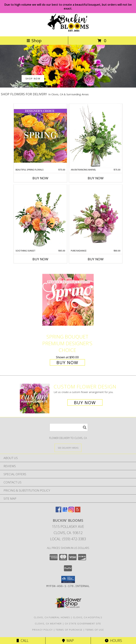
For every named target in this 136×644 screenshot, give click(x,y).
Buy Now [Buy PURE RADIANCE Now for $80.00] (96, 259)
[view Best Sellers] (68, 87)
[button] (68, 579)
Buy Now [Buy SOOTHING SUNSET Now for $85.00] (40, 259)
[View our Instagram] (71, 511)
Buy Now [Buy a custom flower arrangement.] (85, 402)
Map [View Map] (68, 641)
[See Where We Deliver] (68, 448)
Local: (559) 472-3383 (68, 539)
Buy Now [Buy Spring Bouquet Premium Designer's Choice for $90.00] (67, 362)
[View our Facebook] (58, 511)
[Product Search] (69, 427)
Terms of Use (95, 630)
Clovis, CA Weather (48, 624)
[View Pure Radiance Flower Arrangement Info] (96, 217)
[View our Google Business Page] (65, 511)
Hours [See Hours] (113, 641)
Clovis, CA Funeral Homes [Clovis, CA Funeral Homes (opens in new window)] (52, 617)
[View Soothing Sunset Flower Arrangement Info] (40, 217)
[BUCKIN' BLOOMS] (68, 31)
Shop (34, 41)
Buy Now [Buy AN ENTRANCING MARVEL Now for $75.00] (96, 178)
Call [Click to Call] (23, 641)
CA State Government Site (83, 624)
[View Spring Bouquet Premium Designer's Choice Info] (68, 300)
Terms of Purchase (69, 630)
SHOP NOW (33, 79)
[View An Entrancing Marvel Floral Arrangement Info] (96, 136)
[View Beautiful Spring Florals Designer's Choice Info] (40, 136)
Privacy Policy (42, 630)
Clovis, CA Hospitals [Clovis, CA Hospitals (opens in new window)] (88, 617)
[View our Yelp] (78, 511)
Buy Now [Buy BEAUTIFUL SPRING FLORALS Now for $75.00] (40, 178)
